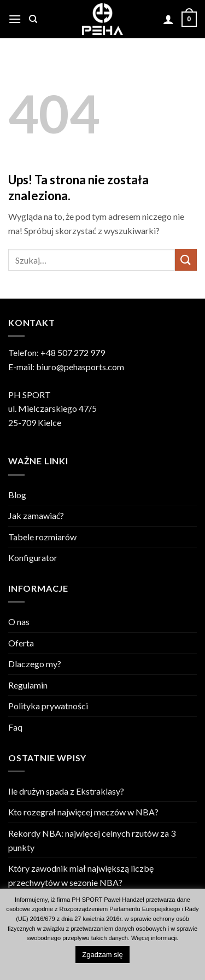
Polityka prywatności (48, 706)
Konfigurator (33, 558)
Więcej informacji (154, 938)
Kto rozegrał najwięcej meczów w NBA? (83, 812)
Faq (15, 727)
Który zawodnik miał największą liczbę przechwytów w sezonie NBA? (81, 875)
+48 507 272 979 (73, 352)
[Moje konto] (168, 19)
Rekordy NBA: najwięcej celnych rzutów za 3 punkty (92, 840)
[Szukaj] (33, 19)
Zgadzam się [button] (102, 955)
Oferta (21, 643)
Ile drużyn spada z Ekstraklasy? (66, 791)
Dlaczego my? (35, 664)
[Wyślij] (186, 259)
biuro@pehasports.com (80, 367)
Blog (17, 495)
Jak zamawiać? (36, 515)
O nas (19, 622)
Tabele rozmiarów (42, 537)
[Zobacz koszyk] (189, 19)
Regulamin (28, 685)
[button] (15, 19)
